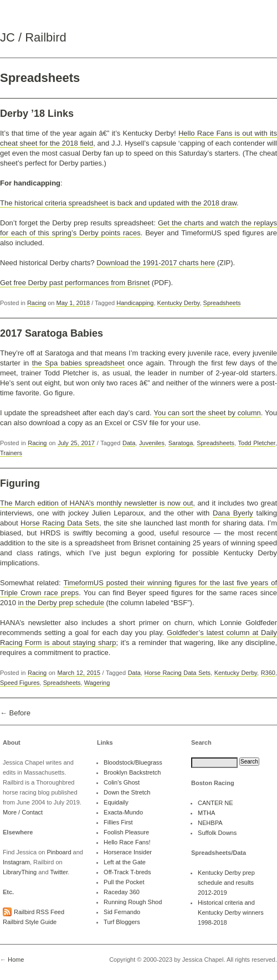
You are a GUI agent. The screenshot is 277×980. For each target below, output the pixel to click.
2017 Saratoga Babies (52, 333)
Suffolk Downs (217, 833)
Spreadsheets (222, 303)
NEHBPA (210, 823)
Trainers (11, 453)
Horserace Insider (128, 852)
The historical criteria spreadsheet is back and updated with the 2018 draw (118, 203)
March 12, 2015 (79, 673)
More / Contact (23, 812)
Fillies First (118, 822)
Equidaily (116, 802)
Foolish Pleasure (126, 832)
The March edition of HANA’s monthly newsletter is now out (96, 503)
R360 (268, 673)
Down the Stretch (127, 792)
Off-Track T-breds (127, 872)
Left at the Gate (125, 862)
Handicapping (135, 303)
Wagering (97, 683)
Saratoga (181, 443)
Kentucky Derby (179, 303)
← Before (15, 713)
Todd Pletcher (257, 443)
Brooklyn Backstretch (132, 772)
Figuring (20, 483)
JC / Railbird (33, 37)
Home (16, 960)
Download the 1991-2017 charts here (156, 263)
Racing (37, 303)
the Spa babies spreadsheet (78, 363)
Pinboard (59, 852)
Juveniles (152, 443)
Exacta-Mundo (123, 812)
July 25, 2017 (76, 443)
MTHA (206, 813)
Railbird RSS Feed (39, 912)
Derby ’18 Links (37, 114)
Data (129, 443)
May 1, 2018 (73, 303)
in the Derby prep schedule (61, 603)
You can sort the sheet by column (207, 413)
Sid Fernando (122, 912)
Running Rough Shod (133, 902)
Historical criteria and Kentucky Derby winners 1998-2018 (231, 912)
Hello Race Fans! (127, 842)
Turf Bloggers (122, 922)
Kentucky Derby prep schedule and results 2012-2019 (226, 883)
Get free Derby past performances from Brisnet (75, 283)
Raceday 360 (122, 892)
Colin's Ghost (122, 782)
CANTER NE (216, 803)
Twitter (59, 872)
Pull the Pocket (124, 882)
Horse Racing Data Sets (60, 523)
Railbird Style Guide (30, 922)
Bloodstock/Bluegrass (133, 762)
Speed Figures (20, 683)
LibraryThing (20, 872)
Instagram (16, 862)
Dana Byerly (233, 513)
